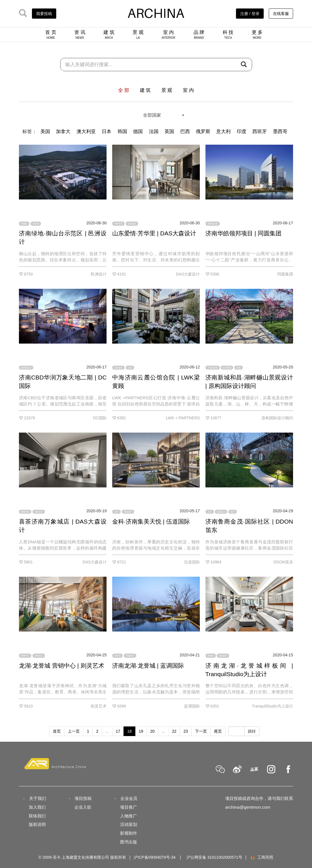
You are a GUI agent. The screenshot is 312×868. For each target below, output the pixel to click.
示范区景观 (213, 368)
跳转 (252, 731)
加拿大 (63, 132)
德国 (138, 132)
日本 (107, 132)
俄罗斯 (203, 132)
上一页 (74, 731)
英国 (169, 132)
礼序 (233, 512)
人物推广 (129, 816)
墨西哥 (280, 132)
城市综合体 (26, 368)
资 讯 (80, 34)
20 (152, 731)
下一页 (201, 731)
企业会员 (129, 798)
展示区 (117, 656)
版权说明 (37, 824)
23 (186, 731)
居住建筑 (118, 368)
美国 (45, 132)
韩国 (122, 132)
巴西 (185, 132)
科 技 (228, 34)
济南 (239, 368)
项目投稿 (83, 798)
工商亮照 (262, 857)
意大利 (223, 132)
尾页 (218, 731)
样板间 (211, 656)
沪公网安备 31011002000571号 (214, 857)
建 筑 (109, 34)
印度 (242, 132)
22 (174, 731)
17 (118, 731)
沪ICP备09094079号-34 (155, 857)
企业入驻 (83, 807)
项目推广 (129, 807)
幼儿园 (36, 224)
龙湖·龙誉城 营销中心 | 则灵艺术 (62, 666)
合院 (130, 368)
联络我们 (37, 816)
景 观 (138, 34)
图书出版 (129, 842)
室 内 (168, 34)
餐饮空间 (25, 512)
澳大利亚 (86, 132)
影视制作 (129, 833)
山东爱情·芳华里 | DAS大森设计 (154, 233)
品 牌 (199, 34)
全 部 (124, 90)
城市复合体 (213, 224)
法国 (154, 132)
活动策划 (129, 824)
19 (141, 731)
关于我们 (38, 798)
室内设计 (132, 224)
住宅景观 (227, 368)
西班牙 (260, 132)
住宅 (116, 512)
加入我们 (37, 807)
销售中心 (118, 224)
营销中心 (25, 656)
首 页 (51, 34)
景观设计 (128, 512)
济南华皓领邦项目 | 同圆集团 (243, 233)
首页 (57, 731)
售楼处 (24, 224)
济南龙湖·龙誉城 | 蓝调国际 (148, 666)
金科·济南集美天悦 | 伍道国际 (151, 521)
